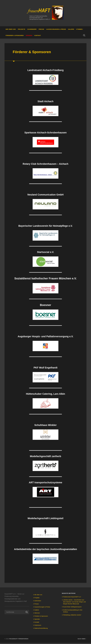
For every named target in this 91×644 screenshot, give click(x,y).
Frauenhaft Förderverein (19, 640)
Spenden (29, 37)
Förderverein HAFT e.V (73, 598)
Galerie (71, 30)
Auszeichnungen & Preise (56, 30)
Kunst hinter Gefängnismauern (73, 610)
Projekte (22, 30)
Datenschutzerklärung (42, 629)
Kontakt (38, 37)
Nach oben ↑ (82, 640)
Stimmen (79, 30)
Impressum (38, 626)
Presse (41, 30)
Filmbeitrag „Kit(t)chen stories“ (73, 618)
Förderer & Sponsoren (15, 37)
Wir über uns (11, 30)
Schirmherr (32, 30)
